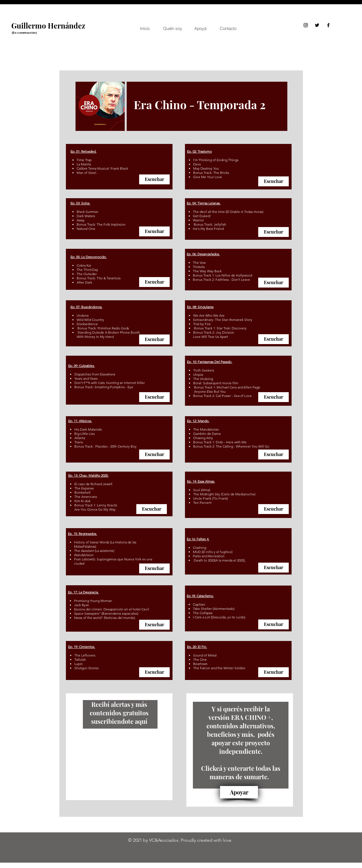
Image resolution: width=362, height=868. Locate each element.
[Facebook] (328, 25)
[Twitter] (317, 25)
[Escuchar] (154, 179)
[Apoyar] (239, 792)
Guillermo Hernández (48, 26)
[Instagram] (306, 25)
